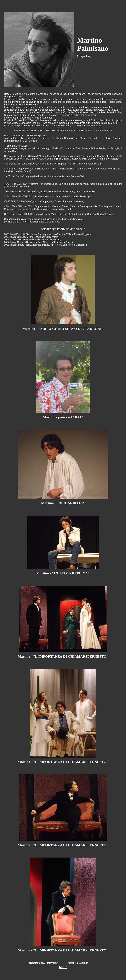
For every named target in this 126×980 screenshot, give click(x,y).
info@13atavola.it (78, 963)
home (63, 967)
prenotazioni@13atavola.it (43, 963)
